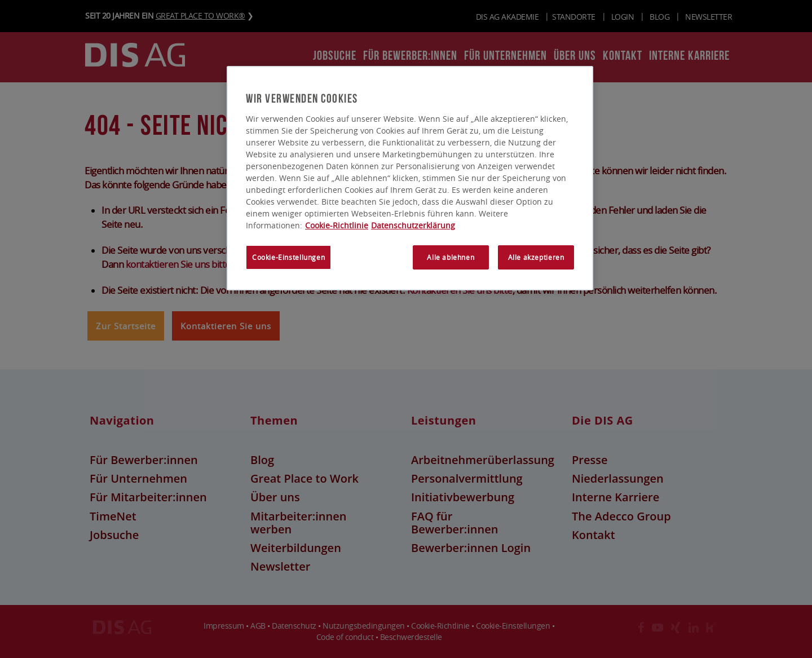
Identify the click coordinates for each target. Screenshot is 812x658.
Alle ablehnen (451, 257)
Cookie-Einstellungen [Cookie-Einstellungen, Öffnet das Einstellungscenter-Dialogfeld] (288, 257)
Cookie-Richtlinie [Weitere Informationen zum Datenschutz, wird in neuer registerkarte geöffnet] (337, 225)
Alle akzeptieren (536, 257)
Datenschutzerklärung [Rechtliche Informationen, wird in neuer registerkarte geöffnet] (413, 225)
